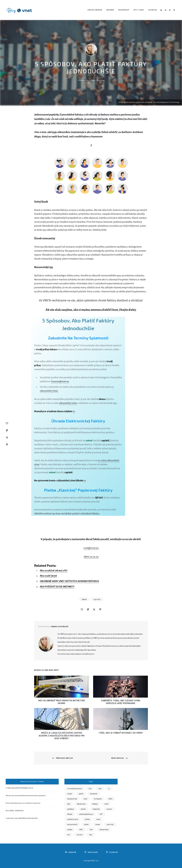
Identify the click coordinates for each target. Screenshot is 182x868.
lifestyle (84, 599)
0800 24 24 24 (91, 557)
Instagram (166, 10)
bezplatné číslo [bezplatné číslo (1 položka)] (72, 799)
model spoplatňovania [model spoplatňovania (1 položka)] (86, 814)
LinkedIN (161, 10)
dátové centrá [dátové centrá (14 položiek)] (81, 804)
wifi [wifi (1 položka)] (69, 835)
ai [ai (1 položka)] (109, 789)
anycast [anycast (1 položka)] (70, 794)
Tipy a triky (139, 10)
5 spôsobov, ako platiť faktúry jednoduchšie (22, 818)
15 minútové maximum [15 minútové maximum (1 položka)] (75, 789)
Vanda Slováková (60, 627)
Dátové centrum (95, 10)
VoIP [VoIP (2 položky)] (91, 830)
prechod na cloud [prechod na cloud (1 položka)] (73, 819)
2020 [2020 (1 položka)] (100, 789)
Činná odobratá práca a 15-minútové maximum (23, 803)
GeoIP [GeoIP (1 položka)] (106, 804)
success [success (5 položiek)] (98, 824)
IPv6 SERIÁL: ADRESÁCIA (15, 811)
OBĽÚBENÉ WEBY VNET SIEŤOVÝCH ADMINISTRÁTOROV (69, 581)
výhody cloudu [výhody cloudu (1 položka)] (104, 830)
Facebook (153, 10)
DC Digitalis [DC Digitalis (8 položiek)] (98, 799)
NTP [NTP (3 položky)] (101, 814)
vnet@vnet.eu (91, 548)
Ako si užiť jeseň (48, 576)
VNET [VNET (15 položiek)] (81, 830)
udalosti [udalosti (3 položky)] (70, 830)
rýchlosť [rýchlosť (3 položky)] (87, 819)
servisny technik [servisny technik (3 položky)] (72, 824)
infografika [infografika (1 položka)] (96, 809)
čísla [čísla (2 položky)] (91, 835)
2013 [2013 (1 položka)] (90, 789)
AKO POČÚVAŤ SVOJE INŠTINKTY (57, 587)
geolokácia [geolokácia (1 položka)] (71, 809)
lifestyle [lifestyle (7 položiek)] (70, 814)
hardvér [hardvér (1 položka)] (83, 809)
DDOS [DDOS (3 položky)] (110, 799)
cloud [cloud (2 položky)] (85, 799)
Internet (110, 10)
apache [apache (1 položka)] (81, 794)
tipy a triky (97, 599)
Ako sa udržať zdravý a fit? (54, 571)
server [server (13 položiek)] (98, 819)
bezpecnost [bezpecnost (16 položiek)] (94, 794)
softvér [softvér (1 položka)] (86, 824)
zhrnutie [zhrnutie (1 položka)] (79, 835)
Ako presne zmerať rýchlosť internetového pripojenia (26, 796)
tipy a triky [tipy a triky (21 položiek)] (110, 824)
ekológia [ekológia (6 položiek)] (95, 804)
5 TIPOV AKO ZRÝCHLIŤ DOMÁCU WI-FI (19, 788)
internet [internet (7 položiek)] (109, 809)
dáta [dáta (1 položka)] (69, 804)
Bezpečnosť (124, 10)
